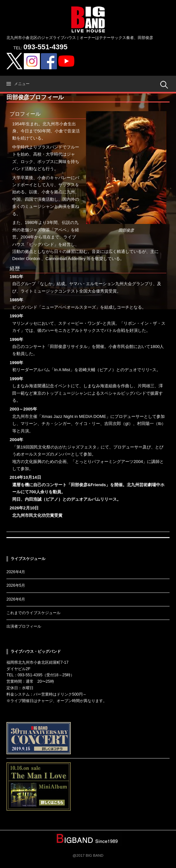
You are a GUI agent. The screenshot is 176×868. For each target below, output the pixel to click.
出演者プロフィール (24, 626)
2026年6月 (16, 599)
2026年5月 (16, 585)
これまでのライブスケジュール (33, 613)
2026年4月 (16, 572)
